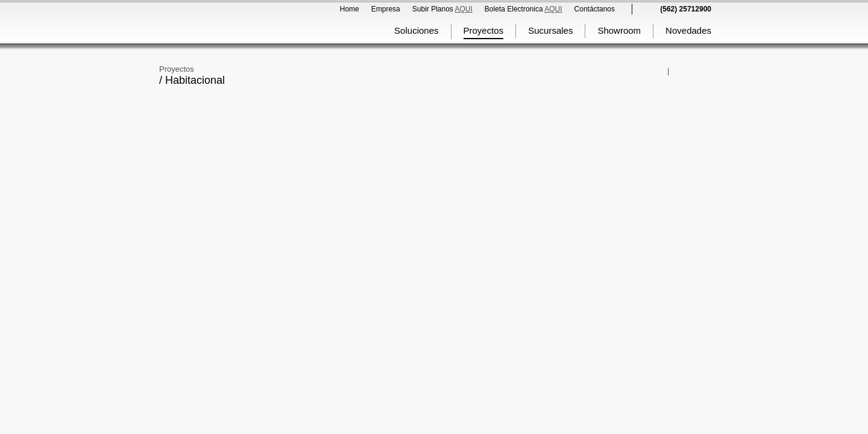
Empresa (386, 9)
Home (350, 9)
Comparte (662, 71)
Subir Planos (442, 9)
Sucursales (550, 30)
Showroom (619, 30)
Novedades (688, 30)
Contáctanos (595, 9)
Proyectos (484, 30)
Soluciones (416, 30)
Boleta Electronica (524, 9)
